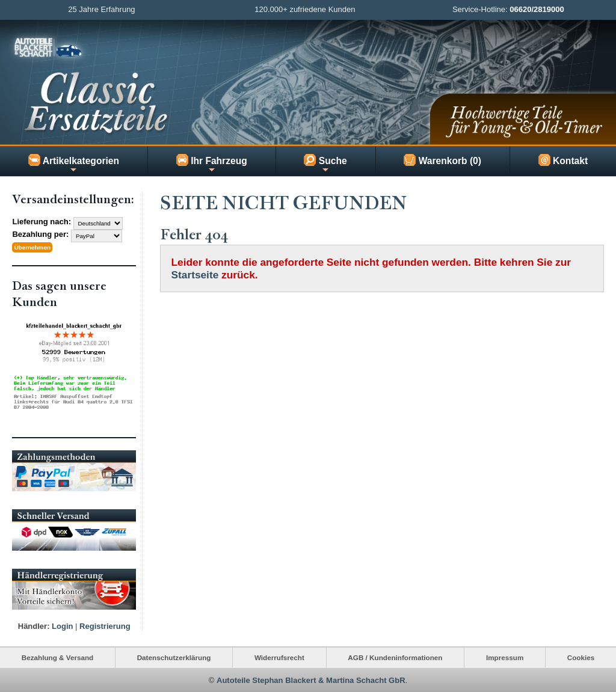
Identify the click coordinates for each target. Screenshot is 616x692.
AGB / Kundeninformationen (395, 657)
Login (62, 626)
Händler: (34, 626)
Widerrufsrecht (279, 657)
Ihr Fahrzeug (212, 164)
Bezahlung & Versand (58, 657)
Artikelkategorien (74, 164)
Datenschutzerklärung (174, 657)
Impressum (505, 657)
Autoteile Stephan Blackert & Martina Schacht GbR (311, 680)
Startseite (195, 275)
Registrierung (105, 626)
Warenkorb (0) (442, 160)
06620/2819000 (537, 9)
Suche (325, 164)
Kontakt (563, 160)
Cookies (581, 657)
